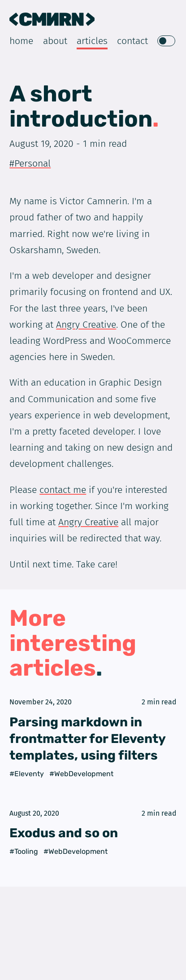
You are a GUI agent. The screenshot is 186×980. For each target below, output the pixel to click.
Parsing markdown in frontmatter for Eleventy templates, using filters (87, 739)
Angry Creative (86, 325)
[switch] (166, 41)
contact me (63, 490)
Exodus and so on (64, 833)
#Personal (30, 163)
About (55, 41)
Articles (92, 41)
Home (21, 41)
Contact (132, 41)
